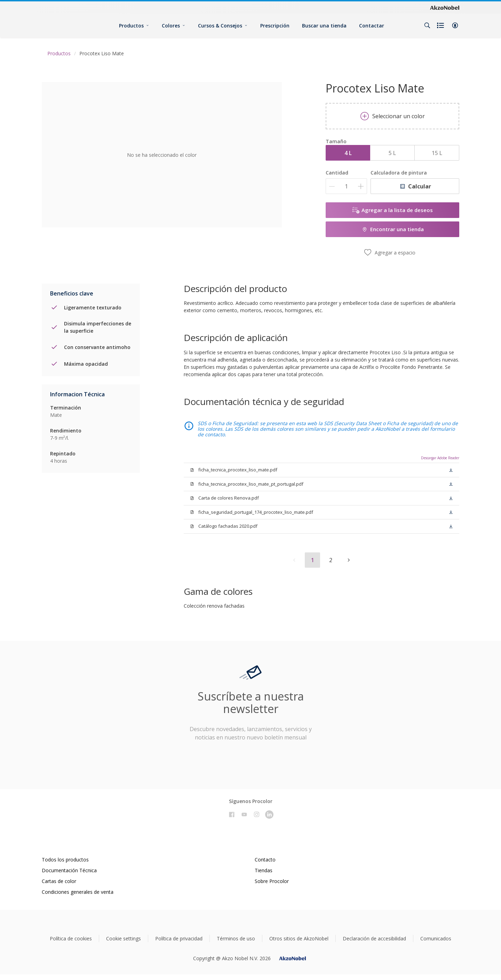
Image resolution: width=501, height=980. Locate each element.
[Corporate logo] (445, 7)
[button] (455, 25)
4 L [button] (348, 153)
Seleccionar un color (393, 116)
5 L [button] (392, 153)
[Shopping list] (441, 25)
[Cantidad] (346, 186)
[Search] (427, 25)
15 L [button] (437, 153)
